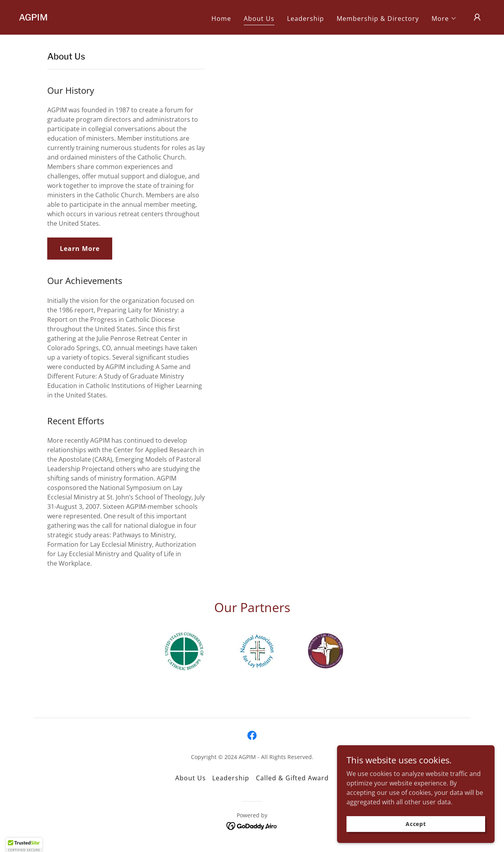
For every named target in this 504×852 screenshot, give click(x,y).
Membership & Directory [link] (378, 19)
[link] (33, 18)
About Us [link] (259, 19)
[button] (444, 19)
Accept (416, 824)
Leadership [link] (306, 19)
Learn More (80, 249)
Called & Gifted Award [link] (292, 778)
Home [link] (221, 19)
